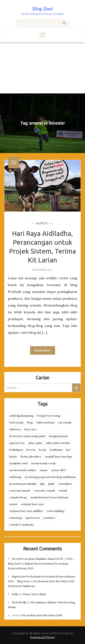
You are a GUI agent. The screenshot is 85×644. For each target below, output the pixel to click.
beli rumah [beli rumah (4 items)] (16, 422)
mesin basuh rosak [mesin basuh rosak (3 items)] (43, 463)
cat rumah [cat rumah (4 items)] (65, 422)
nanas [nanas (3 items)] (44, 470)
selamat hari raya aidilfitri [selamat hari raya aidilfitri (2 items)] (26, 511)
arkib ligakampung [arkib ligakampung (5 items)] (21, 416)
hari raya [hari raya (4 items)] (30, 429)
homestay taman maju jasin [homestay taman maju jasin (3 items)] (27, 436)
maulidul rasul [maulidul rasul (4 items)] (18, 463)
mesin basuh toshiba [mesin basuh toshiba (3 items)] (23, 470)
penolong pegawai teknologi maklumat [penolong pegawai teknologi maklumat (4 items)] (50, 477)
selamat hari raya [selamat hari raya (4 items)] (32, 504)
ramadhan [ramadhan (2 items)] (65, 484)
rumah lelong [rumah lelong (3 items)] (18, 497)
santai (42, 223)
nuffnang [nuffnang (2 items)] (15, 477)
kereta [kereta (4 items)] (31, 450)
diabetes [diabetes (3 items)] (15, 429)
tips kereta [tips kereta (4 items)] (33, 518)
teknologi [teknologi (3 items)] (16, 518)
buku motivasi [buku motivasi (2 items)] (45, 422)
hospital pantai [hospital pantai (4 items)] (58, 436)
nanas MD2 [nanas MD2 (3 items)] (58, 470)
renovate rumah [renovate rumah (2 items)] (44, 490)
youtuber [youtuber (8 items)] (49, 518)
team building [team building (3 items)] (56, 511)
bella (15, 594)
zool (49, 270)
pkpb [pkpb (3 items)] (51, 484)
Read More (43, 350)
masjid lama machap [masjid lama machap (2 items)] (58, 456)
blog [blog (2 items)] (30, 422)
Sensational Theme (42, 637)
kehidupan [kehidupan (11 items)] (16, 450)
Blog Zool (42, 9)
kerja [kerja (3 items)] (43, 450)
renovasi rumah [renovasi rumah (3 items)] (20, 490)
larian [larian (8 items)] (13, 456)
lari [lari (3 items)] (68, 450)
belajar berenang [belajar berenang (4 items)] (49, 416)
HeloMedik (19, 602)
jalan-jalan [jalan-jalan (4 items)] (35, 443)
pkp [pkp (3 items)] (42, 484)
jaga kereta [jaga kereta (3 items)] (17, 443)
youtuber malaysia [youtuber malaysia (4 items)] (21, 525)
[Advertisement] (42, 68)
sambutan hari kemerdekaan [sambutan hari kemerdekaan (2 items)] (49, 497)
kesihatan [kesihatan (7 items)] (56, 450)
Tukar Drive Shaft (35, 594)
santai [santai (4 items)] (13, 504)
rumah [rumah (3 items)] (63, 490)
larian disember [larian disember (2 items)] (31, 456)
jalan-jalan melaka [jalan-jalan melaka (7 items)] (58, 443)
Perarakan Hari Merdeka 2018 (42, 615)
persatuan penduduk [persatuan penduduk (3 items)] (23, 484)
